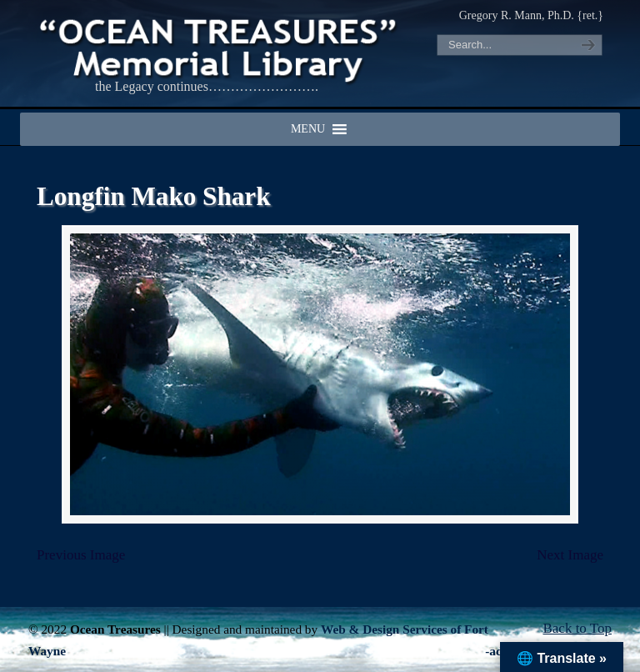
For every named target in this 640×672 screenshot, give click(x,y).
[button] (308, 129)
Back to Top (577, 628)
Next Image (570, 555)
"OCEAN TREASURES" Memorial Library (220, 47)
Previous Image (81, 555)
